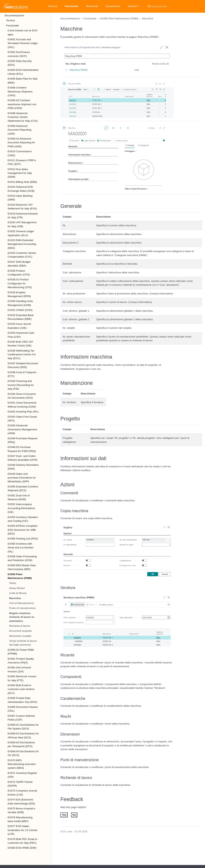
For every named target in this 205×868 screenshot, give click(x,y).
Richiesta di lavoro (20, 626)
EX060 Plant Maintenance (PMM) (119, 19)
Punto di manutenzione (22, 608)
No (74, 815)
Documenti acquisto (20, 631)
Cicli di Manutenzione (21, 603)
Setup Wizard (17, 588)
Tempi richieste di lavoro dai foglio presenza (23, 643)
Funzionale (90, 19)
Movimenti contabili (20, 636)
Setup (13, 583)
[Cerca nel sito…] (174, 6)
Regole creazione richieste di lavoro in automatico (22, 617)
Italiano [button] (132, 6)
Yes (64, 815)
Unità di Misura (18, 593)
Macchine (15, 598)
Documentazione (70, 19)
